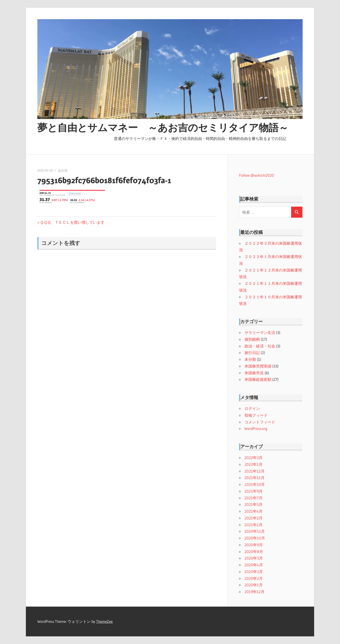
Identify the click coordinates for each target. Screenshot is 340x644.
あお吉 (63, 170)
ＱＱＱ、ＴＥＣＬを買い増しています (72, 222)
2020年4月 (254, 565)
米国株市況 (254, 373)
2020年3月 (254, 572)
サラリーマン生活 (260, 332)
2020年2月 (254, 578)
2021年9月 (254, 491)
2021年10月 (255, 484)
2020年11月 (255, 531)
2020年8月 (254, 552)
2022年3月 (254, 458)
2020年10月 (255, 538)
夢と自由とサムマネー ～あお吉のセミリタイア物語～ (163, 128)
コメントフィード (260, 422)
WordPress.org (256, 428)
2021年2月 (254, 518)
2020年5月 (254, 558)
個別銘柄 (252, 339)
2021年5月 (254, 504)
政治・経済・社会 (260, 346)
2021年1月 (254, 525)
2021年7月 (254, 498)
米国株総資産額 (258, 379)
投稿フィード (256, 415)
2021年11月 (255, 478)
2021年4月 (254, 511)
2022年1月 (254, 464)
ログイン (252, 408)
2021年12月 (255, 471)
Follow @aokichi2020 (257, 175)
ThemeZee (104, 621)
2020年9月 (254, 545)
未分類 (250, 359)
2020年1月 (254, 585)
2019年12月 (255, 592)
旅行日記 (252, 353)
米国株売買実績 (258, 366)
